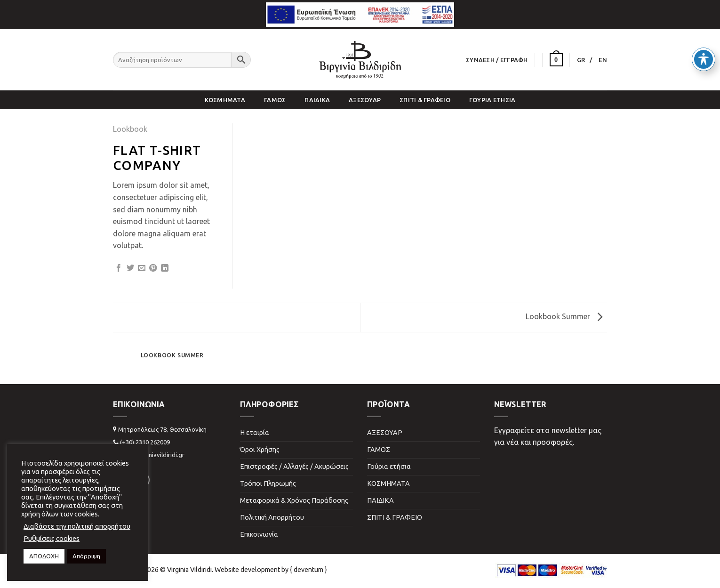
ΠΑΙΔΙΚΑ (317, 100)
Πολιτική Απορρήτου (272, 517)
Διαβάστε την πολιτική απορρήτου (77, 526)
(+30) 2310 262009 (145, 442)
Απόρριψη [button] (86, 556)
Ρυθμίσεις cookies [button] (52, 538)
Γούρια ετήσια (492, 100)
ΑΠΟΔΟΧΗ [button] (44, 556)
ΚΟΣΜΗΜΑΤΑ (225, 100)
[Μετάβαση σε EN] (603, 60)
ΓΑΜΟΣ (275, 100)
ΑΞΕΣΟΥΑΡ (365, 100)
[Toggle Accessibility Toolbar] (704, 43)
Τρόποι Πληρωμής (268, 483)
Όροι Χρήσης (260, 450)
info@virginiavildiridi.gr (152, 455)
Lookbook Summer (564, 316)
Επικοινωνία (259, 534)
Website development (247, 570)
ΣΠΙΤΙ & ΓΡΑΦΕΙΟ (425, 100)
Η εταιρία (255, 433)
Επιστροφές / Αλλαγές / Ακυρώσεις (294, 467)
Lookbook (130, 129)
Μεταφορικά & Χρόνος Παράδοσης (294, 500)
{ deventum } (308, 570)
